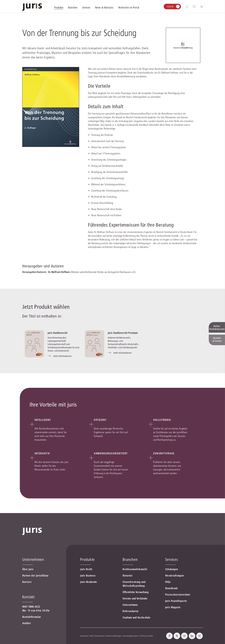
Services (172, 559)
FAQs (168, 582)
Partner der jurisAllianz (35, 576)
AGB (91, 636)
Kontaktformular (32, 617)
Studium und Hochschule (136, 617)
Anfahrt (27, 623)
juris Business (88, 576)
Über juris (28, 569)
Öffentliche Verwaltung (136, 592)
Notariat (127, 576)
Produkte (87, 559)
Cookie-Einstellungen (113, 636)
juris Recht (86, 569)
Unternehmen (130, 605)
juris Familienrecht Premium (123, 333)
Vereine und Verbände (135, 598)
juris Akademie (89, 582)
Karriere (27, 582)
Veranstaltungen (175, 576)
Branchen (130, 559)
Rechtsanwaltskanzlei (135, 569)
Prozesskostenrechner (178, 595)
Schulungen (172, 569)
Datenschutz (99, 636)
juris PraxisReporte (176, 601)
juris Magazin (173, 607)
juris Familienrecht (58, 333)
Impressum (84, 636)
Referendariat (130, 611)
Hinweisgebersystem (131, 636)
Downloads (172, 588)
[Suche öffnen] (188, 7)
